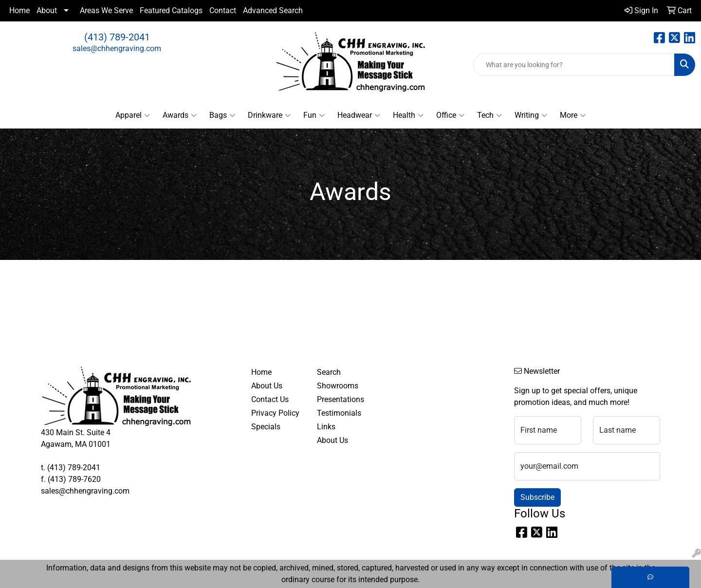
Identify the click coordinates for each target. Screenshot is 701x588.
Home (19, 10)
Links (326, 427)
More (573, 115)
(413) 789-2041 (117, 37)
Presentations (341, 399)
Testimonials (339, 413)
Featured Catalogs (171, 10)
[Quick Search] (574, 65)
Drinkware (269, 115)
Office (450, 115)
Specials (266, 427)
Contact (223, 10)
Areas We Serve (106, 10)
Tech (489, 115)
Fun (314, 115)
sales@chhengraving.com (117, 48)
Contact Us (270, 399)
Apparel (133, 115)
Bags (222, 115)
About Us (267, 386)
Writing (531, 115)
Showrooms (338, 386)
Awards (180, 115)
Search (329, 372)
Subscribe (537, 497)
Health (408, 115)
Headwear (359, 115)
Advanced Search (273, 10)
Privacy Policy (275, 413)
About (47, 10)
